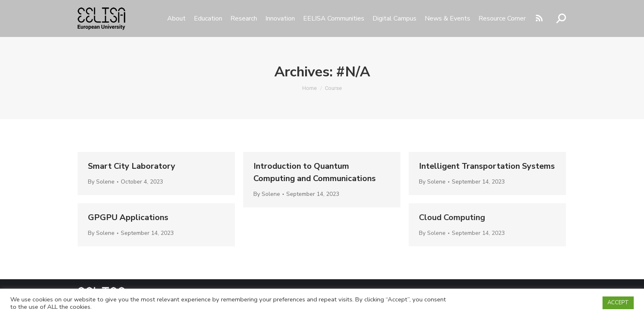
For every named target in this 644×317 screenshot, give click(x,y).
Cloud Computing (452, 217)
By (101, 182)
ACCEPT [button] (618, 303)
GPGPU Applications (128, 217)
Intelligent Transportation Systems (487, 166)
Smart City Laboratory (132, 166)
